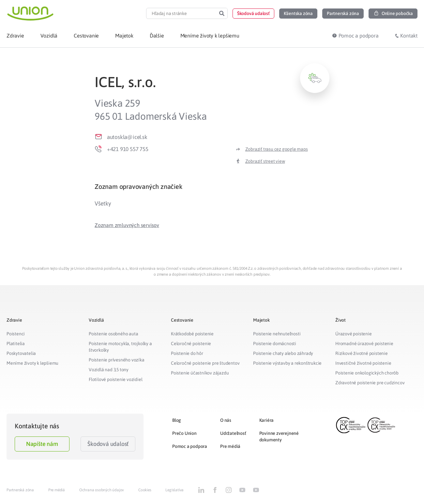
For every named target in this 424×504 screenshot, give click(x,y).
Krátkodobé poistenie (192, 334)
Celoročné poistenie (191, 344)
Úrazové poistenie (354, 334)
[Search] (222, 13)
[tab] (212, 186)
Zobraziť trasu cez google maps (277, 149)
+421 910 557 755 (128, 149)
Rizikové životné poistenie (362, 353)
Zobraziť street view (265, 161)
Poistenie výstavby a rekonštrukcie (287, 363)
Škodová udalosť (108, 444)
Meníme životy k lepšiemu (32, 363)
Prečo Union (184, 433)
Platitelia (16, 344)
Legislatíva (174, 490)
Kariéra (267, 420)
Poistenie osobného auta (113, 334)
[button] (253, 14)
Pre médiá (230, 446)
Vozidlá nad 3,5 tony (109, 370)
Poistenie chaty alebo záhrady (283, 353)
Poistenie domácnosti (275, 344)
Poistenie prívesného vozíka (117, 360)
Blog (177, 420)
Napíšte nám (42, 444)
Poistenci (16, 334)
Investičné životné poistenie (363, 363)
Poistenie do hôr (187, 353)
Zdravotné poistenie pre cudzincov (370, 383)
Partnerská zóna (20, 490)
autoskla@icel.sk (127, 137)
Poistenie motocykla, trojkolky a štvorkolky (120, 347)
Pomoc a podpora (190, 446)
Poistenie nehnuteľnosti (277, 334)
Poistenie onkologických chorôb (367, 373)
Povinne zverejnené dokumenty (279, 436)
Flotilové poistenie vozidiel (115, 379)
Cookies (145, 490)
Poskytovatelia (21, 353)
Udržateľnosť (233, 433)
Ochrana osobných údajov (102, 490)
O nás (226, 420)
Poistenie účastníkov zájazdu (200, 373)
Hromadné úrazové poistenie (364, 344)
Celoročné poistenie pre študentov (205, 363)
